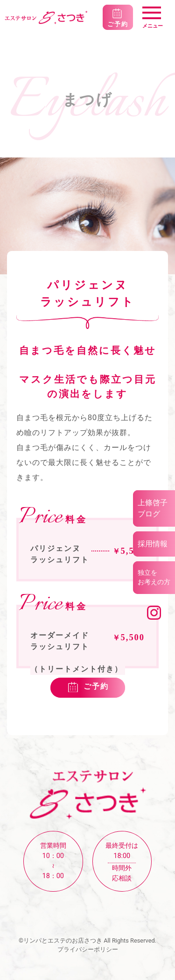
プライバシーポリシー (88, 949)
